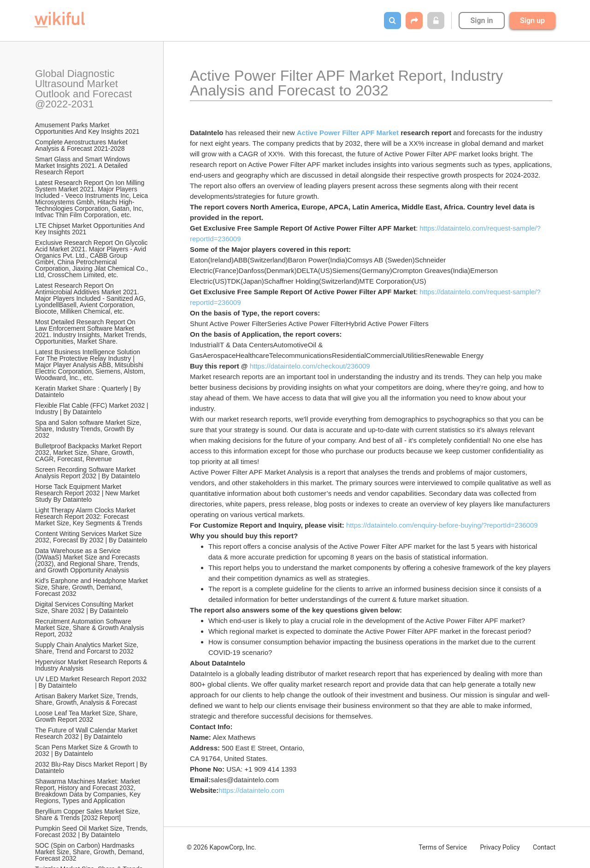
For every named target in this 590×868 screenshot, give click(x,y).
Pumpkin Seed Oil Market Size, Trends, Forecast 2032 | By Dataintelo (92, 832)
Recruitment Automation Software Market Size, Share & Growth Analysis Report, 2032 (90, 628)
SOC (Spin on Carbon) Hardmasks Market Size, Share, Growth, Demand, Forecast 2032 (90, 852)
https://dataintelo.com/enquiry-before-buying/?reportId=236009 (442, 525)
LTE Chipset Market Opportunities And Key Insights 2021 (91, 229)
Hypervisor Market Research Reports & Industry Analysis (92, 665)
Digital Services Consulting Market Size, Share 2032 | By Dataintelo (85, 607)
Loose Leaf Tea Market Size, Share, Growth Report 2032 (87, 716)
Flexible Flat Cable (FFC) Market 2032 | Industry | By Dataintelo (92, 409)
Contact (544, 847)
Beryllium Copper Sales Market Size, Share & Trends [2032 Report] (88, 814)
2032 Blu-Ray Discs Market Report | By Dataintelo (92, 767)
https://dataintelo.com (251, 790)
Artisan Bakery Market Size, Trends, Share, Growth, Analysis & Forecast (87, 699)
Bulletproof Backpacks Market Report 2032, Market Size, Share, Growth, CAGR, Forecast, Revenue (89, 452)
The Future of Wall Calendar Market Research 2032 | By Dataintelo (87, 733)
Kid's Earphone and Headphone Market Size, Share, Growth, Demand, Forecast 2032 (92, 587)
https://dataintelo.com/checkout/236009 (310, 366)
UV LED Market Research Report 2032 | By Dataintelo (92, 682)
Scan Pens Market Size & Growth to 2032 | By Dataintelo (87, 750)
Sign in (481, 21)
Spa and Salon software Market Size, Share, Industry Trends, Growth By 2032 (89, 429)
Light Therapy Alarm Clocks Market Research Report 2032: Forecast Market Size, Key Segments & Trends (89, 517)
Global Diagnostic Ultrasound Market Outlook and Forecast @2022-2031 (85, 89)
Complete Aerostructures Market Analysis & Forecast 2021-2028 (82, 145)
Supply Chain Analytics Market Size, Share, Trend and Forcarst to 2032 (88, 648)
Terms (443, 847)
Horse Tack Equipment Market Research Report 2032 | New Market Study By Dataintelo (88, 493)
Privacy (500, 847)
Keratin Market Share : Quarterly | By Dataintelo (89, 392)
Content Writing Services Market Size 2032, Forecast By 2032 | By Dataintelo (91, 537)
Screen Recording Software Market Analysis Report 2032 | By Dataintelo (88, 473)
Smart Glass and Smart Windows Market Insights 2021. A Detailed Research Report (83, 166)
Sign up (532, 21)
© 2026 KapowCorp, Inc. (221, 847)
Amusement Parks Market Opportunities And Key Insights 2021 (87, 128)
